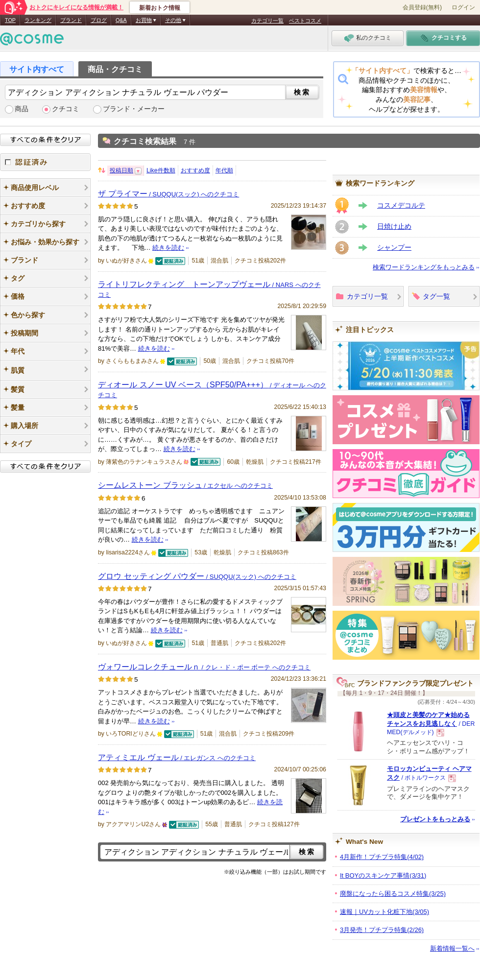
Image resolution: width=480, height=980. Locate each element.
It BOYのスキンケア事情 (383, 875)
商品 (22, 109)
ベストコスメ (305, 21)
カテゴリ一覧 (267, 21)
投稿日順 (121, 170)
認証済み (45, 162)
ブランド (71, 20)
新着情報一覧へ (452, 948)
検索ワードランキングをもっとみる (424, 267)
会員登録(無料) (422, 7)
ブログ (99, 20)
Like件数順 (161, 170)
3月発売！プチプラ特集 (382, 930)
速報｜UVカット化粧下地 (384, 912)
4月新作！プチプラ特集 (382, 857)
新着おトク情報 (160, 8)
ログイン (463, 7)
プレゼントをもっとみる (435, 819)
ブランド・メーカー (134, 109)
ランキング (38, 20)
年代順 (224, 170)
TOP (10, 20)
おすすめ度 (195, 170)
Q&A (121, 20)
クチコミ (66, 109)
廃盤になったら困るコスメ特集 (393, 894)
